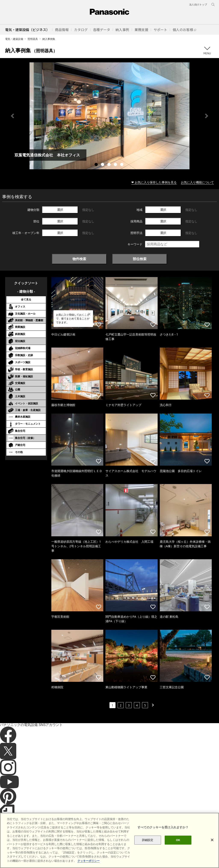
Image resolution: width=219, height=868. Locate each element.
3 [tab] (109, 165)
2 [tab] (103, 165)
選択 (60, 210)
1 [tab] (97, 165)
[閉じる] (212, 849)
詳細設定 (148, 849)
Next (207, 116)
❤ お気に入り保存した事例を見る (154, 182)
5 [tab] (122, 165)
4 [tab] (116, 165)
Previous (12, 116)
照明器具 (33, 39)
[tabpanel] (109, 116)
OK (178, 849)
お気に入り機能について (197, 182)
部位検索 (140, 259)
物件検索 (79, 259)
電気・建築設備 (14, 39)
